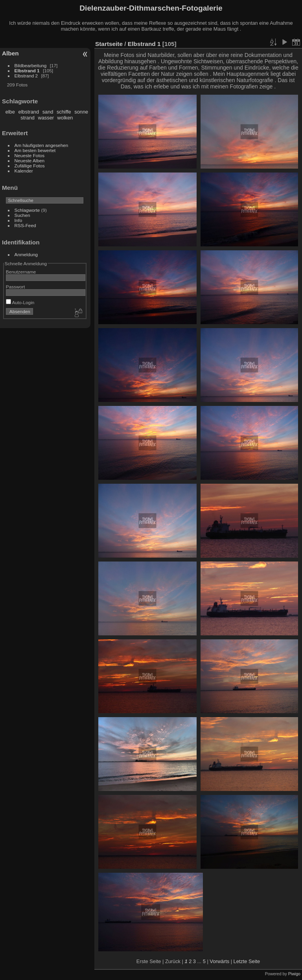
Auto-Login (20, 302)
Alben (10, 53)
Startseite (109, 44)
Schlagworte (27, 210)
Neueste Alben (30, 161)
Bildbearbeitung (31, 65)
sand (48, 112)
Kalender (24, 171)
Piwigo (294, 974)
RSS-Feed (25, 225)
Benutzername (21, 272)
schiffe (64, 112)
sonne (81, 112)
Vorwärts (219, 961)
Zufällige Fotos (30, 166)
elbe (10, 112)
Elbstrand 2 (26, 76)
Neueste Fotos (30, 155)
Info (18, 220)
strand (28, 118)
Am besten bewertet (35, 150)
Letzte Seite (247, 961)
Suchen (22, 215)
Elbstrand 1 (27, 71)
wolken (65, 118)
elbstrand (29, 112)
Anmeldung (26, 254)
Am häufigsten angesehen (41, 145)
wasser (46, 118)
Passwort (15, 287)
